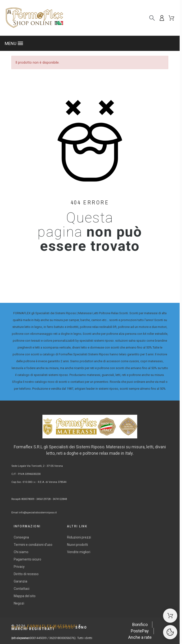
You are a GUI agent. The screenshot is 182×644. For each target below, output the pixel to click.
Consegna (21, 537)
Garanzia (20, 581)
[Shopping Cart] (170, 616)
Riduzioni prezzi (79, 537)
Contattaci (22, 589)
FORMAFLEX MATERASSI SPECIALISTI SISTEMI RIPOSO (49, 627)
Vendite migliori (79, 552)
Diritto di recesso (26, 574)
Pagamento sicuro (27, 559)
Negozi (19, 603)
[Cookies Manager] (170, 632)
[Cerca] (152, 18)
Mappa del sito (25, 596)
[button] (90, 43)
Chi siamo (21, 552)
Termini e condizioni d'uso (33, 545)
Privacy (19, 567)
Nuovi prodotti (77, 545)
